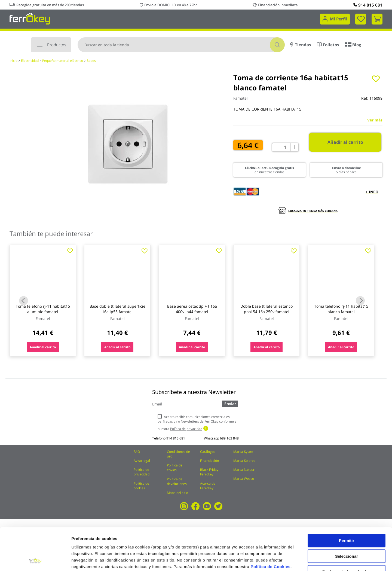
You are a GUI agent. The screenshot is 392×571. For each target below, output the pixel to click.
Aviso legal (142, 461)
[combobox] (181, 45)
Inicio (13, 61)
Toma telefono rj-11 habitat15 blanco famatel (341, 309)
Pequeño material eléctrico (63, 61)
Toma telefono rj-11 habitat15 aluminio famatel (43, 309)
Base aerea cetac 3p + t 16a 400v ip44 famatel (192, 309)
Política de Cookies (270, 527)
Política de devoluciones (177, 481)
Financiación (209, 461)
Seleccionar (347, 516)
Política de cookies (141, 486)
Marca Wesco (244, 479)
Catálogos (208, 452)
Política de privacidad (142, 472)
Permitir (347, 501)
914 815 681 (368, 5)
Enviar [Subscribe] (230, 404)
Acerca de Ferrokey (208, 486)
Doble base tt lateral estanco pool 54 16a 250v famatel (267, 309)
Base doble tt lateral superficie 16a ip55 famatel (117, 309)
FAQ (137, 452)
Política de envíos (175, 468)
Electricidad (30, 61)
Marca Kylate (243, 452)
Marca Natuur (244, 470)
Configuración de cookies (301, 560)
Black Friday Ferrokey (209, 472)
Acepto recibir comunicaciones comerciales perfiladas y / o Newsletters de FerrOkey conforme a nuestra (197, 423)
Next (360, 301)
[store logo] (30, 18)
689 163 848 (229, 438)
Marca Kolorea (244, 461)
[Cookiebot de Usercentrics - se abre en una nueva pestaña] (35, 560)
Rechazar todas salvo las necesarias (347, 534)
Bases (91, 61)
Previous (24, 301)
